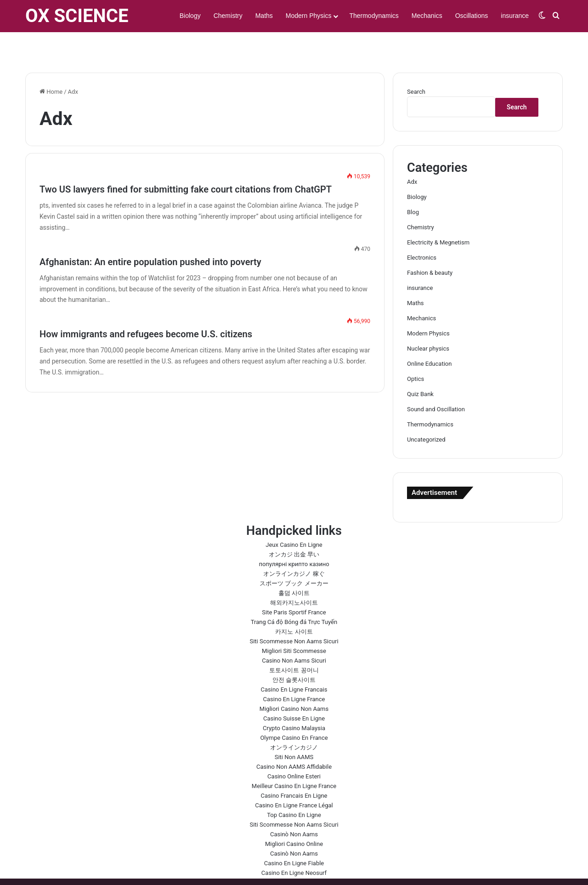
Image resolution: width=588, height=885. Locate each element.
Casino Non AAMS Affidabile (294, 740)
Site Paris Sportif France (294, 586)
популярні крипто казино (294, 537)
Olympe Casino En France (294, 711)
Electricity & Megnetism (438, 216)
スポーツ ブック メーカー (294, 557)
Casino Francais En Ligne (294, 769)
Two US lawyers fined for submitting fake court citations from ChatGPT (186, 163)
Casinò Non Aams (294, 808)
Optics (416, 352)
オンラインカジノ (294, 721)
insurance (515, 16)
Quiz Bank (420, 367)
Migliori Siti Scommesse (294, 624)
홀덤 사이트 (294, 566)
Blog (413, 185)
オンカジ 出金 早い (294, 528)
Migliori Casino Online (294, 817)
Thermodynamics (374, 16)
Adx (412, 155)
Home (51, 65)
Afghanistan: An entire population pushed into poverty (150, 235)
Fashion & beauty (430, 246)
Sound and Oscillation (436, 383)
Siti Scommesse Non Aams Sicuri (294, 615)
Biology (190, 16)
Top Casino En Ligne (294, 788)
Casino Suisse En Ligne (294, 692)
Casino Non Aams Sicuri (294, 634)
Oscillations (472, 16)
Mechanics (427, 16)
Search (416, 65)
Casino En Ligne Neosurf (294, 846)
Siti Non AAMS (294, 730)
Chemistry (228, 16)
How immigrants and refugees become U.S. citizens (146, 307)
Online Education (429, 337)
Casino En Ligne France (294, 672)
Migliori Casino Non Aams (294, 682)
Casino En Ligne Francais (294, 663)
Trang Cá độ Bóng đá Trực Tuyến (294, 595)
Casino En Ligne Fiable (294, 837)
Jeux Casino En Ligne (294, 518)
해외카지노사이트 (294, 576)
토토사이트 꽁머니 (294, 644)
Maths (264, 16)
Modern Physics (309, 16)
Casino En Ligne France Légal (294, 779)
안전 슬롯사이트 (294, 653)
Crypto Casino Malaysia (294, 701)
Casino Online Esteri (294, 750)
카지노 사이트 (294, 605)
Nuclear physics (428, 322)
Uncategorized (426, 413)
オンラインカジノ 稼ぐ (294, 547)
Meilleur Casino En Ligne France (294, 759)
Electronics (422, 231)
